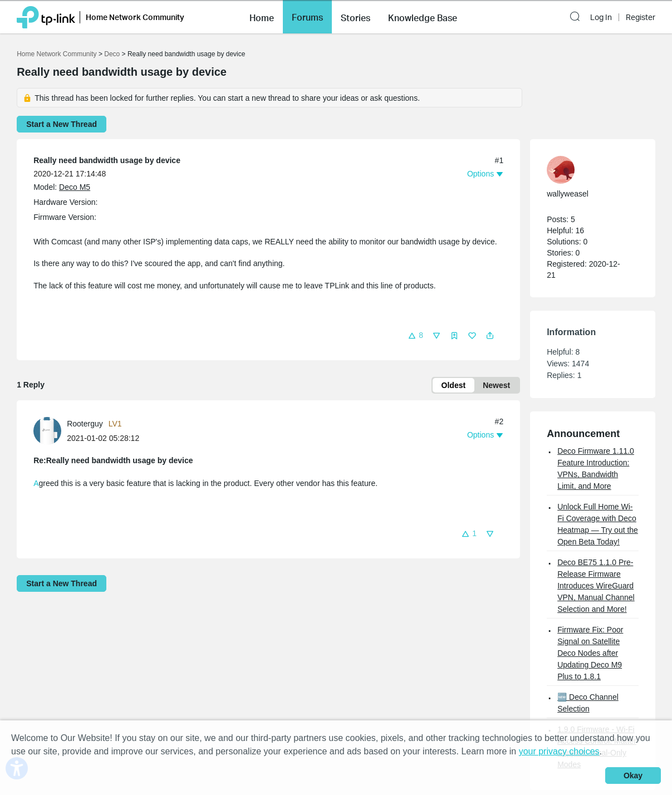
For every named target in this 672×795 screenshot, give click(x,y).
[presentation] (47, 431)
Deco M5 (75, 187)
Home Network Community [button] (135, 17)
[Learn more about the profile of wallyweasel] (587, 170)
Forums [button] (307, 17)
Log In (601, 17)
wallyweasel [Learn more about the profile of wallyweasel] (568, 194)
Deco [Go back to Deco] (112, 54)
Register (641, 17)
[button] (262, 17)
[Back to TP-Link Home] (46, 16)
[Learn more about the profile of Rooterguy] (50, 430)
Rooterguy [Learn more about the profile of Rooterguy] (85, 424)
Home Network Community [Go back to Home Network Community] (57, 54)
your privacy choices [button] (559, 751)
